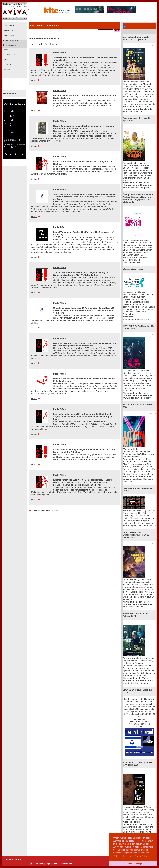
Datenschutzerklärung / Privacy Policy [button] (130, 856)
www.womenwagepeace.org (136, 319)
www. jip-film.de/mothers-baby (137, 398)
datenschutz (62, 864)
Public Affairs (8, 36)
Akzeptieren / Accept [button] (133, 864)
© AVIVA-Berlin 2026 (13, 860)
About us (6, 70)
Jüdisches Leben (10, 54)
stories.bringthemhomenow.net (137, 523)
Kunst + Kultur (9, 49)
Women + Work (9, 31)
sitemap (42, 864)
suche (36, 864)
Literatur (6, 59)
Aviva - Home (8, 25)
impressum (51, 864)
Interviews (7, 65)
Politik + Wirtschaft (11, 41)
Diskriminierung (9, 45)
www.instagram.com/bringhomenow (139, 526)
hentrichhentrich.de (132, 262)
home (70, 864)
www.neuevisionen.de (133, 111)
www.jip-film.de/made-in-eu (135, 683)
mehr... (34, 80)
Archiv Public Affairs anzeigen (45, 511)
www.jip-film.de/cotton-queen (136, 188)
